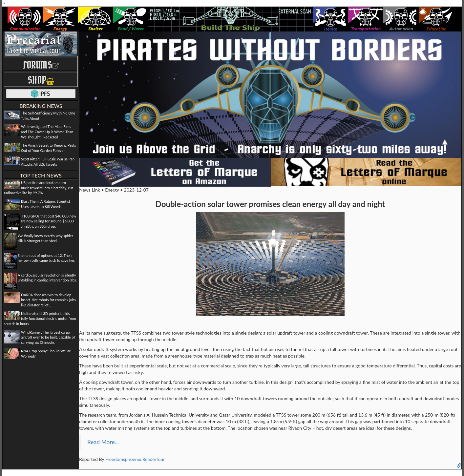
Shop (41, 80)
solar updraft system (104, 349)
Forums (41, 65)
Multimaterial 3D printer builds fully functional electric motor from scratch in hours (40, 319)
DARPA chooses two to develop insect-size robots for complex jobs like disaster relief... (48, 300)
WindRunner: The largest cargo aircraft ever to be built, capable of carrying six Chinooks (48, 337)
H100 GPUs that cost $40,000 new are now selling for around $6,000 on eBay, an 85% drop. (48, 221)
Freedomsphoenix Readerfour (135, 459)
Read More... (103, 442)
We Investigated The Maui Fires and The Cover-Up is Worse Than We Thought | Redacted (47, 132)
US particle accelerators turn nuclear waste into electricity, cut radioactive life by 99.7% (39, 188)
